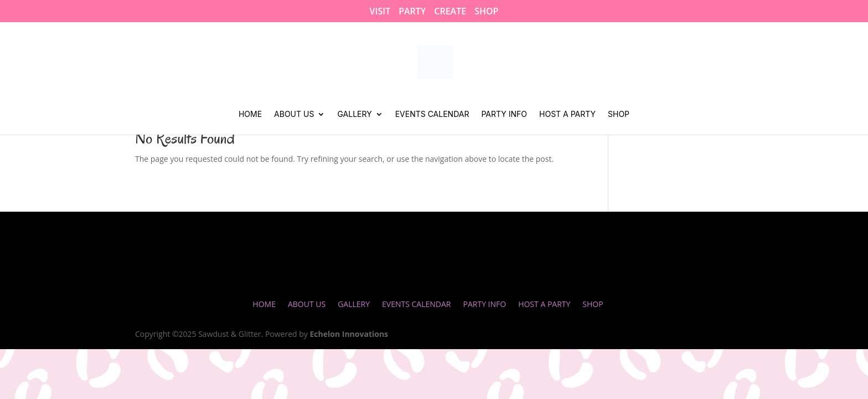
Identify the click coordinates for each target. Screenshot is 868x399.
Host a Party (567, 114)
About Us (294, 114)
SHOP (486, 12)
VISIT (380, 12)
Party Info (504, 114)
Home (250, 114)
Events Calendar (432, 114)
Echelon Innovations (349, 334)
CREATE (450, 12)
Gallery (354, 114)
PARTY (412, 12)
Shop (619, 114)
